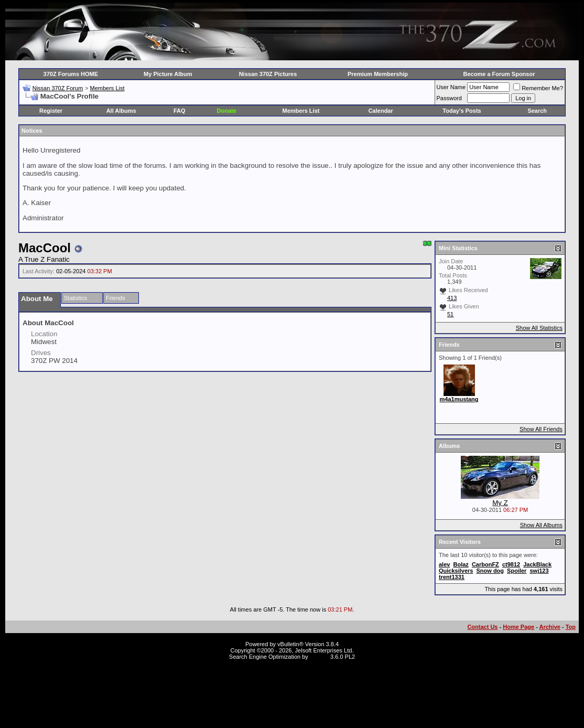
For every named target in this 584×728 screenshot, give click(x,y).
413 (452, 298)
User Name (451, 87)
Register (51, 111)
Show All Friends (541, 429)
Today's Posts (462, 111)
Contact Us (482, 627)
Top (571, 627)
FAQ (180, 111)
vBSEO (319, 657)
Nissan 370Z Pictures (268, 74)
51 (450, 314)
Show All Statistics (539, 328)
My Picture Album (168, 74)
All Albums (121, 111)
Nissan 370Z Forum (58, 88)
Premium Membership (378, 74)
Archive (550, 627)
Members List (107, 88)
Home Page (518, 627)
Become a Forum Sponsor (499, 74)
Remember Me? (538, 88)
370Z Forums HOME (71, 74)
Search (537, 111)
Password (449, 98)
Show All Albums (541, 525)
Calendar (381, 111)
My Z (500, 503)
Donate (227, 111)
